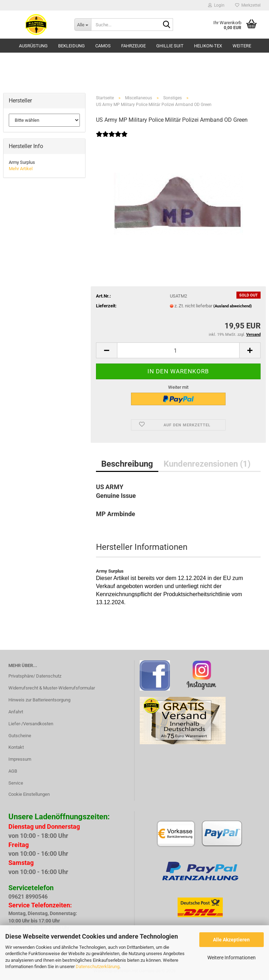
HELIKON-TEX (208, 46)
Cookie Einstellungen (29, 794)
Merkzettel (248, 5)
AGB (13, 771)
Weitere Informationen (232, 958)
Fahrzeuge (133, 46)
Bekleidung (71, 46)
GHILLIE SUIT (170, 46)
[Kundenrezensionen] (112, 139)
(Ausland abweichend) (233, 306)
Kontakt (16, 747)
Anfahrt (16, 712)
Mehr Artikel (21, 169)
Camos (103, 46)
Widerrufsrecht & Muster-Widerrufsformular (52, 688)
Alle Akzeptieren (231, 940)
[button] (106, 350)
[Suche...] (83, 25)
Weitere (242, 46)
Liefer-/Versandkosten (31, 724)
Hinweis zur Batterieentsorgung (39, 700)
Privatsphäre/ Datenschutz (35, 676)
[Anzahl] (178, 350)
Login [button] (216, 5)
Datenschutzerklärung (98, 966)
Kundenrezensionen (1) (207, 464)
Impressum (20, 759)
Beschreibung (127, 464)
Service (16, 783)
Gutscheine (20, 736)
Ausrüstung (33, 46)
